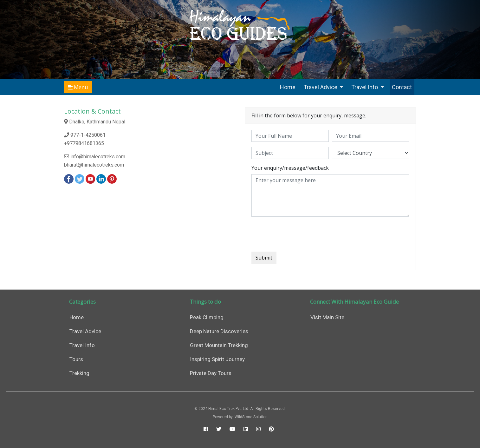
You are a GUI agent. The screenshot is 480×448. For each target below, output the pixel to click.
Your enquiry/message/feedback (290, 168)
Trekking (79, 373)
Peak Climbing (207, 317)
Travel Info (365, 87)
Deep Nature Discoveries (219, 331)
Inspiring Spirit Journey (217, 359)
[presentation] (300, 234)
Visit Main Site (327, 317)
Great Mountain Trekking (219, 345)
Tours (76, 359)
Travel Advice (321, 87)
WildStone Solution (251, 417)
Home (288, 87)
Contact (402, 87)
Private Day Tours (211, 373)
